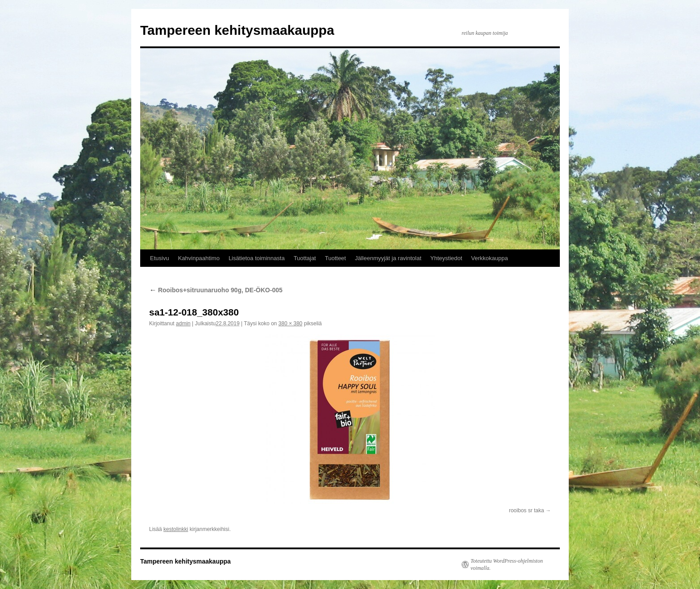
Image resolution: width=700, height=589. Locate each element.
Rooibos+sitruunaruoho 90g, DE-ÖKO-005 (216, 290)
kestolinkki (176, 529)
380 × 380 (291, 324)
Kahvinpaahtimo (199, 258)
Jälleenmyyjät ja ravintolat (388, 258)
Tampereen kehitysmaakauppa (237, 30)
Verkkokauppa (489, 258)
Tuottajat (305, 258)
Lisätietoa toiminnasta (257, 258)
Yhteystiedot (446, 258)
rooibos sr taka (527, 510)
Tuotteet (335, 258)
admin (183, 324)
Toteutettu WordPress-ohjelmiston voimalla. (507, 564)
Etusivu (160, 258)
